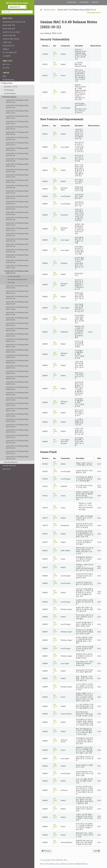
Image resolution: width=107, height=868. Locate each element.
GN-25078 (55, 285)
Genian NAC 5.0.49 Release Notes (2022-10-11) (16, 272)
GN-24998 (55, 790)
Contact (95, 2)
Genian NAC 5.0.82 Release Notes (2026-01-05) (17, 107)
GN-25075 (55, 181)
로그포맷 (6, 68)
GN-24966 (55, 389)
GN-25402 (55, 583)
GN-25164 (55, 215)
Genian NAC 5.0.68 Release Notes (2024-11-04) (17, 176)
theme (63, 864)
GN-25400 (55, 593)
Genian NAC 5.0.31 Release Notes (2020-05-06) (17, 378)
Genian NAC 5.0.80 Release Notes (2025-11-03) (17, 117)
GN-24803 (55, 431)
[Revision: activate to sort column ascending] (46, 46)
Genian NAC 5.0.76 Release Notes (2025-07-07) (17, 139)
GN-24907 (55, 413)
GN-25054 (55, 308)
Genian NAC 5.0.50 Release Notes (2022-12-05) (17, 267)
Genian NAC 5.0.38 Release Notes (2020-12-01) (17, 340)
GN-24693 (55, 189)
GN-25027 (55, 344)
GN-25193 (55, 92)
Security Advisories (11, 462)
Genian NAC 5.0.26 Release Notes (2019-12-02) (17, 404)
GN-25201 (55, 204)
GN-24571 (55, 442)
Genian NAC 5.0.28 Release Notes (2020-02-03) (17, 394)
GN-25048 (55, 759)
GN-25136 (55, 706)
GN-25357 (55, 617)
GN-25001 (55, 365)
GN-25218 (55, 671)
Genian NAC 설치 (9, 29)
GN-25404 (55, 170)
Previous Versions (9, 97)
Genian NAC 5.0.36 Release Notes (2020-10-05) (17, 351)
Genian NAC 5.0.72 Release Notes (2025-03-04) (17, 155)
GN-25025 (55, 354)
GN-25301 (55, 649)
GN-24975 (55, 376)
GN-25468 (55, 158)
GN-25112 (55, 250)
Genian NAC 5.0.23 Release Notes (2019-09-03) (17, 420)
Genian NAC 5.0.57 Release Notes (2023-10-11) (17, 229)
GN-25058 (55, 297)
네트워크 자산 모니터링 (11, 32)
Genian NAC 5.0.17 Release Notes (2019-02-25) (17, 453)
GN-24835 (55, 827)
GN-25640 (55, 134)
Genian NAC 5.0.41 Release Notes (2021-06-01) (17, 324)
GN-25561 (55, 64)
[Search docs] (17, 12)
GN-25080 (55, 741)
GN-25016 (55, 781)
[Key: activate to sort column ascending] (55, 46)
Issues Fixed (11, 283)
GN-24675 (55, 842)
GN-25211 (55, 678)
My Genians (84, 2)
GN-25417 (55, 196)
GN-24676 (55, 835)
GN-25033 (55, 332)
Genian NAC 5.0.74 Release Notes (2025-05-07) (17, 144)
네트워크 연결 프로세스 (11, 39)
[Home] (41, 10)
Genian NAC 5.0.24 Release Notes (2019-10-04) (17, 415)
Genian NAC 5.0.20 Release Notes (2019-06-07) (17, 437)
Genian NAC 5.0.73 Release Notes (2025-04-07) (17, 149)
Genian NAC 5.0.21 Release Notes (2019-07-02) (17, 431)
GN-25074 (55, 750)
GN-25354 (55, 624)
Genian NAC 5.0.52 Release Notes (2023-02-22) (17, 256)
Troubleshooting (8, 80)
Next (97, 851)
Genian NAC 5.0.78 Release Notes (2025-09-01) (17, 128)
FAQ (4, 76)
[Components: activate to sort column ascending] (66, 46)
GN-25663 (55, 479)
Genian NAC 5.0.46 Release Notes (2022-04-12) (17, 298)
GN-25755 (55, 464)
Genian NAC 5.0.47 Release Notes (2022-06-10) (17, 292)
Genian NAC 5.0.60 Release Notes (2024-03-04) (17, 213)
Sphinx (51, 864)
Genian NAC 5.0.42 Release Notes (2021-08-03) (17, 319)
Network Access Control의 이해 (14, 22)
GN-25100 (55, 263)
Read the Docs (82, 864)
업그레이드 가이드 (11, 87)
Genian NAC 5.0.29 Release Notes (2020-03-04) (17, 388)
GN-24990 (55, 800)
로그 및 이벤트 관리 (10, 52)
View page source (94, 13)
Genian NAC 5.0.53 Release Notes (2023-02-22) (17, 251)
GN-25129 (55, 551)
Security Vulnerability (14, 276)
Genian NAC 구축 (9, 25)
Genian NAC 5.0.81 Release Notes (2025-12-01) (17, 112)
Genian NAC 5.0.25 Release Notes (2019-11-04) (17, 410)
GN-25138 (55, 229)
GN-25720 (55, 486)
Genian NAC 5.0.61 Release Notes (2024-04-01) (17, 208)
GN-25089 (55, 274)
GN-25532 (55, 567)
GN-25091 (55, 732)
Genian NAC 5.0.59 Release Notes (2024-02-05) (17, 219)
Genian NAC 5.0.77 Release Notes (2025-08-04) (17, 133)
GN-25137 (55, 240)
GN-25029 (55, 773)
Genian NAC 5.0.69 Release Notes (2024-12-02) (17, 171)
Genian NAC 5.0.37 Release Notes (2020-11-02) (17, 346)
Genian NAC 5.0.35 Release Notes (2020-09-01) (17, 356)
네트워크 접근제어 (9, 35)
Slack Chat (6, 469)
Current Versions (10, 93)
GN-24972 (55, 809)
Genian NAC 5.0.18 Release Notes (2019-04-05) (17, 447)
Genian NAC (72, 2)
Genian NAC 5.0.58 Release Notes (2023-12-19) (17, 224)
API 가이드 (6, 64)
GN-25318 (55, 640)
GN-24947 (55, 817)
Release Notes (7, 83)
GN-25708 (55, 471)
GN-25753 (55, 54)
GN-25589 (55, 508)
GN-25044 (55, 766)
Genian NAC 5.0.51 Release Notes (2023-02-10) (17, 262)
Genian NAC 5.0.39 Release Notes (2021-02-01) (17, 335)
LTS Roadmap (9, 90)
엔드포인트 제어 (8, 46)
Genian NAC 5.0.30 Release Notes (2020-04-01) (17, 383)
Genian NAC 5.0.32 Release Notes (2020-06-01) (17, 372)
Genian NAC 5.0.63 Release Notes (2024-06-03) (17, 197)
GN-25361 (55, 609)
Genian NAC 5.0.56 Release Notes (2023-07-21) (17, 235)
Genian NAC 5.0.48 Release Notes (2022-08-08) (17, 287)
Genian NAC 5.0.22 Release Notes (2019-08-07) (17, 426)
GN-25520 (55, 559)
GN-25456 (55, 576)
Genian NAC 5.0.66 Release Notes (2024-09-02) (17, 187)
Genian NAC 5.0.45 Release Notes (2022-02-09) (17, 303)
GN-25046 (55, 319)
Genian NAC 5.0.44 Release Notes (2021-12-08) (17, 308)
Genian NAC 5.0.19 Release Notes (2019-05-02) (17, 442)
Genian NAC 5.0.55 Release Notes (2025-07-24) (17, 240)
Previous (46, 851)
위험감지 (6, 49)
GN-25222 (55, 663)
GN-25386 (55, 602)
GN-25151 (55, 697)
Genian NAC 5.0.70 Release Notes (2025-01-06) (17, 165)
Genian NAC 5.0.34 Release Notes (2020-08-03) (17, 362)
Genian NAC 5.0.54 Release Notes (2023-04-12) (17, 245)
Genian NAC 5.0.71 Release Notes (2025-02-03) (17, 160)
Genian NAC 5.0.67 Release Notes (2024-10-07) (17, 181)
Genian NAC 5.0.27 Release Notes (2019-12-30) (17, 399)
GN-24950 (55, 403)
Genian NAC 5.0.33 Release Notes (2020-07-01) (17, 367)
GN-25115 (55, 722)
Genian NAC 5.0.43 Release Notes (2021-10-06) (17, 314)
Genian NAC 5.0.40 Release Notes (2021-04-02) (17, 330)
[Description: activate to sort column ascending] (81, 46)
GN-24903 (55, 422)
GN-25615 (55, 147)
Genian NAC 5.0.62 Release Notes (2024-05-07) (17, 203)
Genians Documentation (18, 3)
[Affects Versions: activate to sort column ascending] (97, 46)
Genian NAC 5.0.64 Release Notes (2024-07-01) (17, 192)
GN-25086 (55, 542)
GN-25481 (55, 525)
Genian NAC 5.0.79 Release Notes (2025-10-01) (17, 123)
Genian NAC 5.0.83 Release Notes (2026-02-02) (17, 101)
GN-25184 (55, 76)
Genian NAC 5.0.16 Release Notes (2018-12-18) (17, 458)
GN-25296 (55, 656)
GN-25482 (55, 518)
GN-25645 (55, 496)
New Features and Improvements (17, 280)
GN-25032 (55, 534)
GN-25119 (55, 108)
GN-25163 (55, 687)
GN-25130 (55, 714)
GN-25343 (55, 632)
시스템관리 (7, 56)
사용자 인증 (7, 42)
